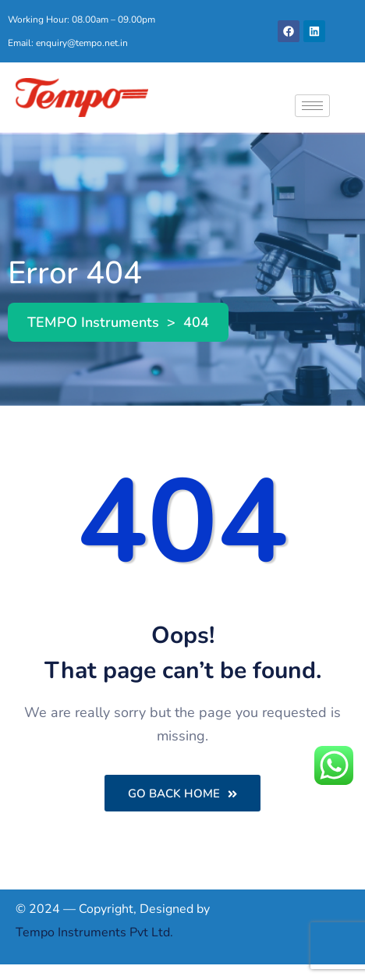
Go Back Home (182, 794)
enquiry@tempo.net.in (82, 43)
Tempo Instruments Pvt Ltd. (94, 932)
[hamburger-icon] (312, 106)
